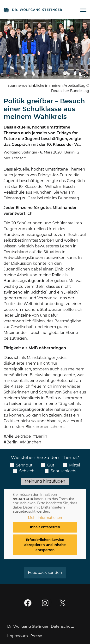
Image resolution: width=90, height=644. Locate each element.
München (32, 442)
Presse (36, 636)
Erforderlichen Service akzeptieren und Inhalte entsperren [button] (45, 545)
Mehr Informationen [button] (45, 518)
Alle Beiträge (18, 436)
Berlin (69, 152)
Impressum (18, 636)
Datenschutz (62, 626)
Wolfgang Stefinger (20, 152)
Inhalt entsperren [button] (45, 527)
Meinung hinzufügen (45, 481)
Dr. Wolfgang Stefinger (28, 626)
